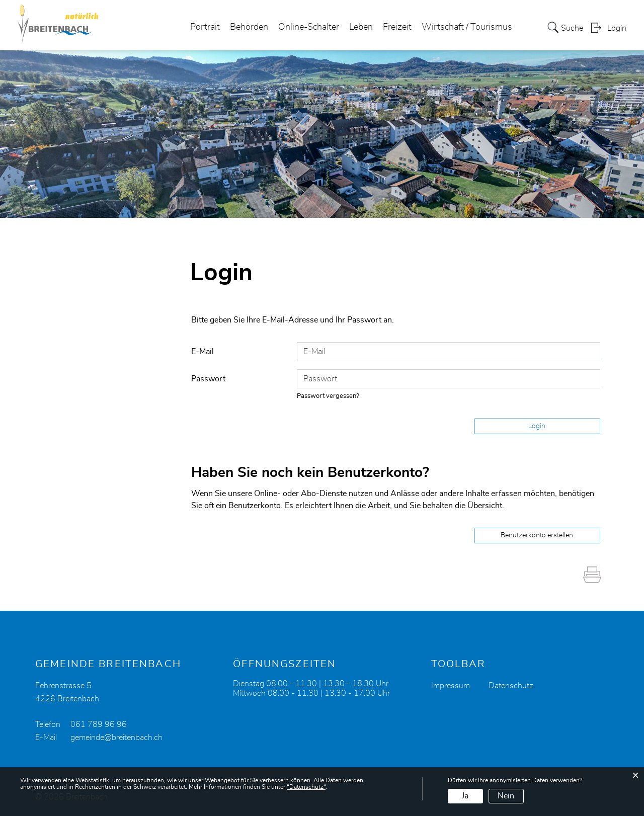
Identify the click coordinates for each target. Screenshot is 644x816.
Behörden (249, 27)
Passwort (208, 379)
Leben (361, 27)
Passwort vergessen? (328, 396)
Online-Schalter (309, 27)
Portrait (205, 27)
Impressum (451, 686)
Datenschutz (511, 686)
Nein (506, 796)
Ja (465, 796)
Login (617, 28)
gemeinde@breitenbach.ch (116, 738)
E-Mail (203, 352)
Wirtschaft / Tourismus (467, 27)
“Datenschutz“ (306, 787)
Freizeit (397, 27)
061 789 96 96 (99, 724)
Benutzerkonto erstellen (537, 535)
